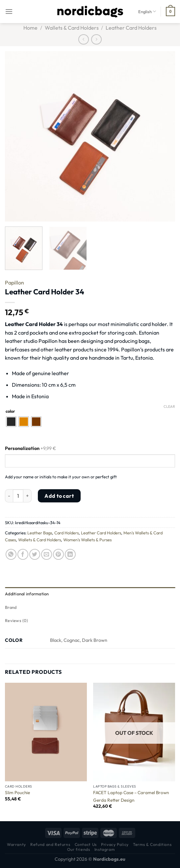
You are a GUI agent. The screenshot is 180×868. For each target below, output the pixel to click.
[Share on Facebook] (23, 554)
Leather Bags (40, 533)
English (147, 11)
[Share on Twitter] (35, 554)
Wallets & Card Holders (72, 28)
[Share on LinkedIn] (70, 554)
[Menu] (9, 11)
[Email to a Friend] (47, 554)
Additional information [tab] (27, 594)
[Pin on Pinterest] (58, 554)
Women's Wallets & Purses (87, 540)
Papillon (14, 283)
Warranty (16, 844)
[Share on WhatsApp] (11, 554)
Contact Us (86, 844)
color (10, 411)
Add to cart (59, 496)
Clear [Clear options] (169, 406)
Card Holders (66, 533)
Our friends (79, 849)
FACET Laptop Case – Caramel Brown (131, 793)
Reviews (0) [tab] (16, 620)
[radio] (11, 422)
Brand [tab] (11, 607)
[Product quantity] (18, 496)
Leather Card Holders (131, 28)
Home (30, 28)
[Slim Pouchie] (46, 732)
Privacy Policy (115, 844)
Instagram (105, 849)
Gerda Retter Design (114, 800)
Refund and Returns (50, 844)
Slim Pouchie (17, 793)
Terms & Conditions (152, 844)
